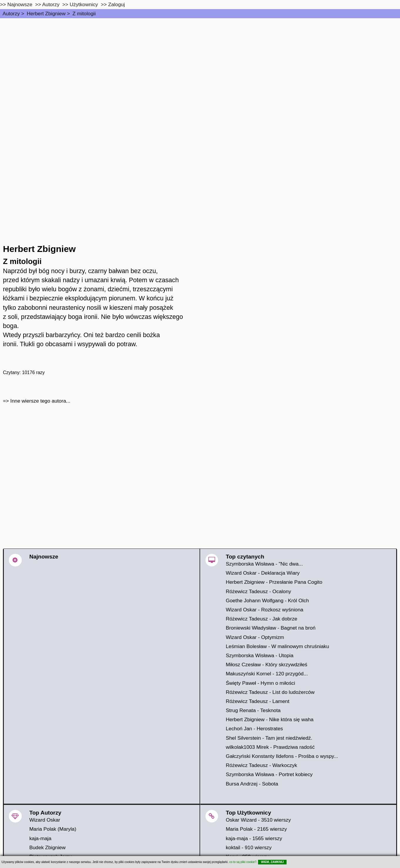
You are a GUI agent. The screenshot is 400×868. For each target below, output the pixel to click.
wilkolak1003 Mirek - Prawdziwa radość (270, 747)
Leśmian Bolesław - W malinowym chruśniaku (277, 646)
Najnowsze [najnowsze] (20, 4)
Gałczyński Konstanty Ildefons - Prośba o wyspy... (282, 756)
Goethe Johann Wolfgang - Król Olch (267, 600)
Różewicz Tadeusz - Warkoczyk (261, 765)
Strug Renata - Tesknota (253, 710)
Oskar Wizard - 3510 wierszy (258, 820)
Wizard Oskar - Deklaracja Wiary (263, 573)
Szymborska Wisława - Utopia (260, 655)
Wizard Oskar (45, 820)
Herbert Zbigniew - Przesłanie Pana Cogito (274, 582)
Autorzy (11, 14)
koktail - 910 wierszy (249, 847)
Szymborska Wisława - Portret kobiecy (269, 774)
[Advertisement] (200, 62)
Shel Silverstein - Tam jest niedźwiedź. (269, 738)
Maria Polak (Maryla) (53, 829)
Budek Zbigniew (47, 847)
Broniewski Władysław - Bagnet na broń (271, 628)
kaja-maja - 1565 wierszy (254, 838)
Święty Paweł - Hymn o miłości (260, 683)
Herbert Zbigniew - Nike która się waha (270, 719)
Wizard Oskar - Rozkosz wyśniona (265, 610)
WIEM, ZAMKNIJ (272, 862)
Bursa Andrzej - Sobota (252, 784)
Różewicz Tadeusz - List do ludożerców (270, 692)
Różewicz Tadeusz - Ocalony (258, 591)
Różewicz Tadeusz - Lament (257, 701)
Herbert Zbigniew (46, 14)
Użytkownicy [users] (84, 4)
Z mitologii (84, 14)
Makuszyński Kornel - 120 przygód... (267, 674)
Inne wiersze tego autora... (40, 401)
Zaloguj (117, 4)
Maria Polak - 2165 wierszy (256, 829)
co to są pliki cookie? (243, 862)
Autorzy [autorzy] (51, 4)
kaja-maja (40, 838)
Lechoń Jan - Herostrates (254, 729)
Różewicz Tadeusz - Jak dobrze (261, 619)
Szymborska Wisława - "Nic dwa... (264, 564)
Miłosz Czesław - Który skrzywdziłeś (266, 665)
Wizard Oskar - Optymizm (255, 637)
